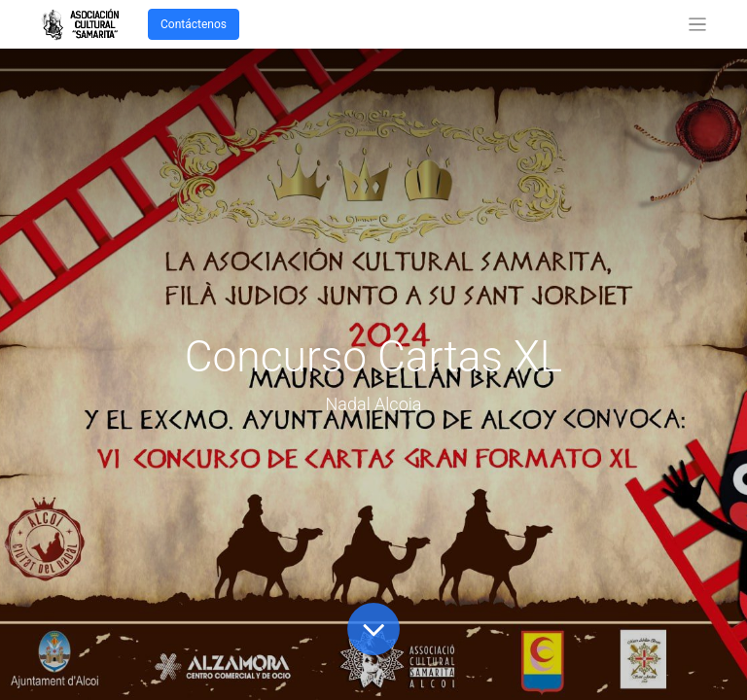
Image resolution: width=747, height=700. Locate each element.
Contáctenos (194, 24)
